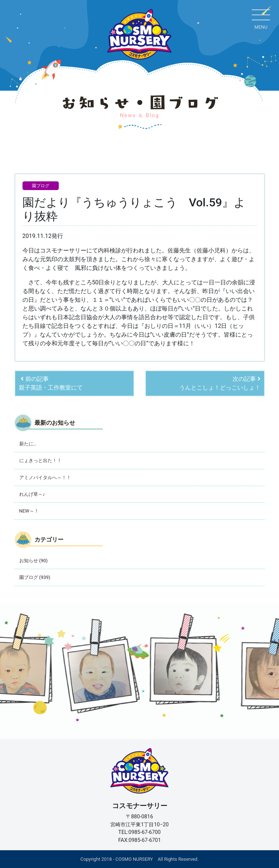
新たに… (28, 444)
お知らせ (29, 561)
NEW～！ (29, 511)
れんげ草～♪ (32, 494)
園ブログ (41, 186)
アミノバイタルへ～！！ (45, 478)
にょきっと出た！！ (40, 460)
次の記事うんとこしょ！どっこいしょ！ (220, 383)
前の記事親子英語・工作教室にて (51, 383)
